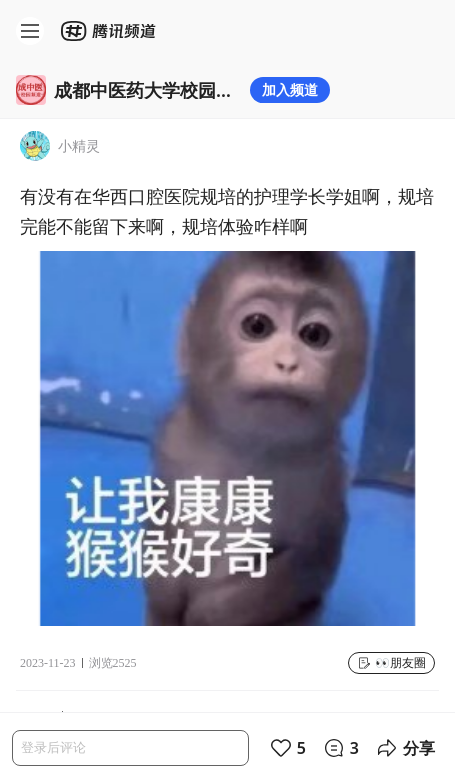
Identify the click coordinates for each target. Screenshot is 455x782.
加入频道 (290, 89)
